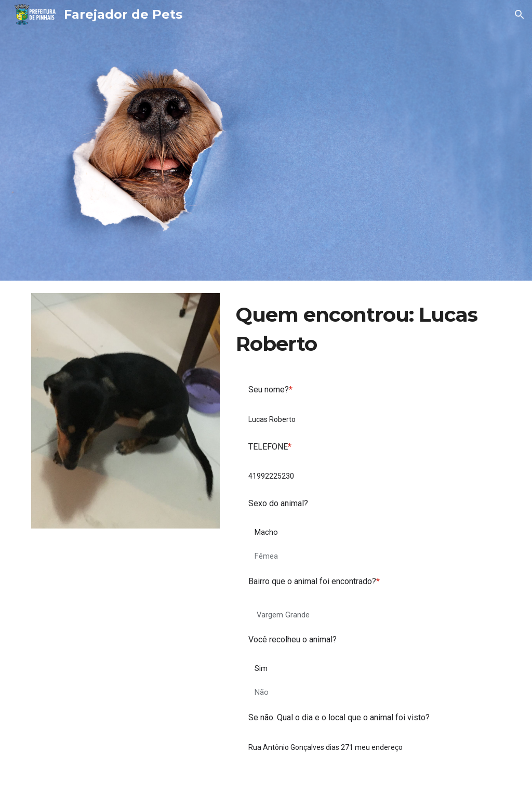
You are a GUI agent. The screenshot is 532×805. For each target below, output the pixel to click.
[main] (366, 329)
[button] (520, 15)
